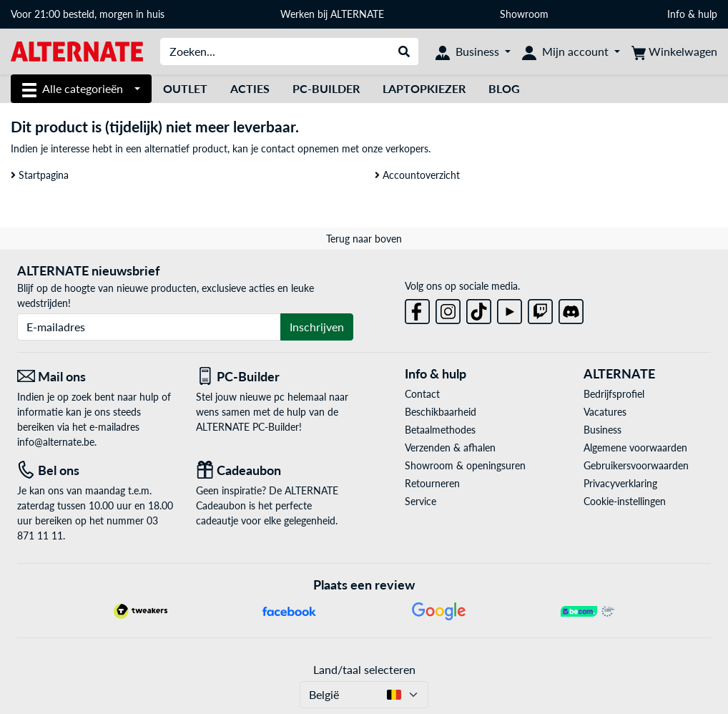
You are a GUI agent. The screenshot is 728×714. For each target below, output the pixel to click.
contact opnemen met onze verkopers (345, 148)
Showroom (526, 14)
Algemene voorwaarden (635, 448)
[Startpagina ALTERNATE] (77, 50)
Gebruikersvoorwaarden (636, 465)
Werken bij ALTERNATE (332, 14)
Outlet (185, 88)
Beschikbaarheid (441, 412)
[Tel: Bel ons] (96, 470)
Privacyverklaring (620, 483)
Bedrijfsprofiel (614, 394)
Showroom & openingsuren (465, 465)
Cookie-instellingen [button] (625, 501)
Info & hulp (692, 14)
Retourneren (432, 483)
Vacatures (605, 412)
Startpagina (40, 175)
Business (602, 430)
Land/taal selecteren (364, 669)
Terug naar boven (364, 239)
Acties (250, 88)
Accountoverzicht (417, 175)
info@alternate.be (56, 442)
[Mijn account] (571, 52)
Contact (422, 394)
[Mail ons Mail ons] (96, 377)
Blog (504, 88)
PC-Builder (326, 88)
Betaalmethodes (440, 430)
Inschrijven (317, 327)
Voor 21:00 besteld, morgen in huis (88, 14)
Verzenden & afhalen (450, 448)
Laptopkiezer (424, 88)
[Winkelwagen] (674, 52)
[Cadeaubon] (275, 470)
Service (420, 501)
